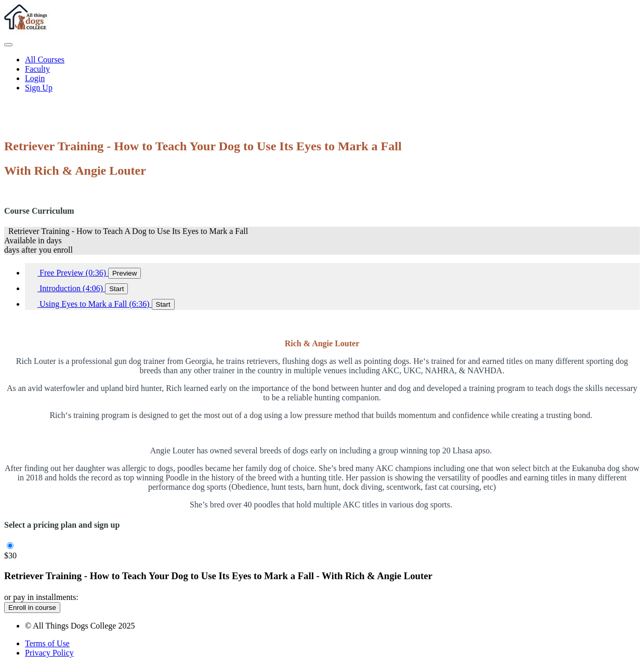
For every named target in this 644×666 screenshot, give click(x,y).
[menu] (322, 74)
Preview (124, 273)
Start (116, 289)
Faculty (37, 69)
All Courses (45, 60)
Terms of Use (47, 643)
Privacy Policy (49, 653)
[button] (8, 45)
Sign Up (39, 88)
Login (35, 78)
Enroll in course (32, 608)
